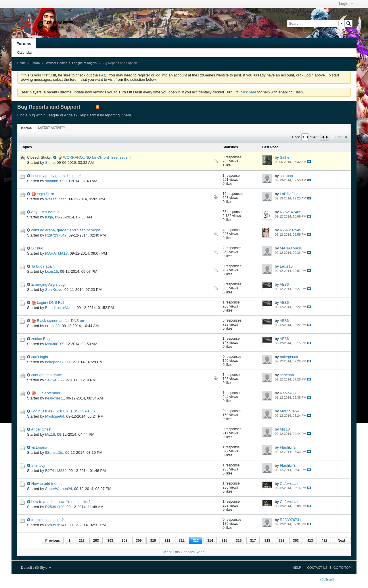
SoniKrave (54, 290)
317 (253, 541)
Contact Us (317, 568)
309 (139, 541)
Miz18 (50, 434)
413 (310, 541)
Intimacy (38, 465)
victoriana (39, 447)
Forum (35, 63)
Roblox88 (288, 393)
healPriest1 (54, 398)
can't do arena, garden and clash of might (66, 230)
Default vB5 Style (36, 568)
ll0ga (49, 217)
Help (297, 568)
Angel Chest (41, 429)
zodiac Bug (41, 339)
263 (96, 541)
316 (239, 541)
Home (21, 63)
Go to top (342, 568)
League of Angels (84, 63)
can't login (40, 357)
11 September (49, 393)
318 (267, 541)
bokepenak (54, 362)
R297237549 (56, 235)
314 (210, 541)
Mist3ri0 (52, 344)
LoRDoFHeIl (290, 194)
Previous (53, 541)
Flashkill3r (288, 447)
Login (346, 4)
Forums (24, 44)
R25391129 (55, 507)
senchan (287, 375)
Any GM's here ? (45, 212)
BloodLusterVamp (60, 308)
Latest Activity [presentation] (52, 128)
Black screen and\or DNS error (62, 321)
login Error (45, 194)
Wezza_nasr (55, 199)
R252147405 (290, 212)
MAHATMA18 (56, 253)
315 (225, 541)
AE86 (284, 284)
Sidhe (50, 163)
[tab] (26, 128)
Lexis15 (52, 271)
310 (153, 541)
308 (124, 541)
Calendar (25, 53)
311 (167, 541)
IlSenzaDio (54, 452)
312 (182, 541)
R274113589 (56, 471)
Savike (51, 380)
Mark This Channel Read (184, 552)
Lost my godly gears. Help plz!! (57, 176)
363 (296, 541)
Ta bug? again (43, 266)
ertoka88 (52, 326)
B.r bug (37, 248)
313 (196, 541)
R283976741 (56, 525)
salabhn (52, 181)
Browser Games (56, 63)
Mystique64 (55, 416)
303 (110, 541)
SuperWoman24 (59, 489)
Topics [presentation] (26, 128)
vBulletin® (327, 579)
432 (324, 541)
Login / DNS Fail (50, 302)
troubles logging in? (48, 520)
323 (281, 541)
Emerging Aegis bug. (49, 284)
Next (341, 541)
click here (248, 92)
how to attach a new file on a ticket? (61, 502)
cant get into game (47, 375)
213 (82, 541)
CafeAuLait (289, 484)
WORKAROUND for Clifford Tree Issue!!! (97, 157)
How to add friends (47, 484)
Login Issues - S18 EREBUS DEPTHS (63, 411)
